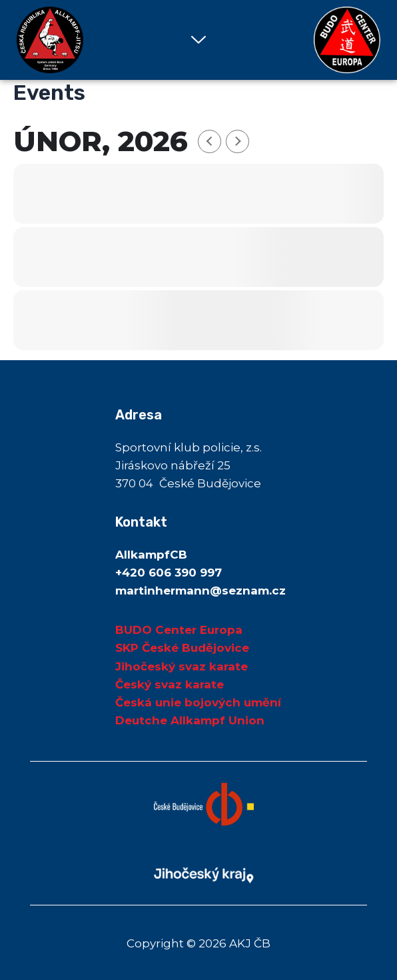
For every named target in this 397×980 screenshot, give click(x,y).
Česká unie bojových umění (198, 702)
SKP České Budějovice (182, 648)
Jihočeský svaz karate (182, 666)
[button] (198, 40)
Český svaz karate (170, 684)
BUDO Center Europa (179, 630)
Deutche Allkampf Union (190, 720)
